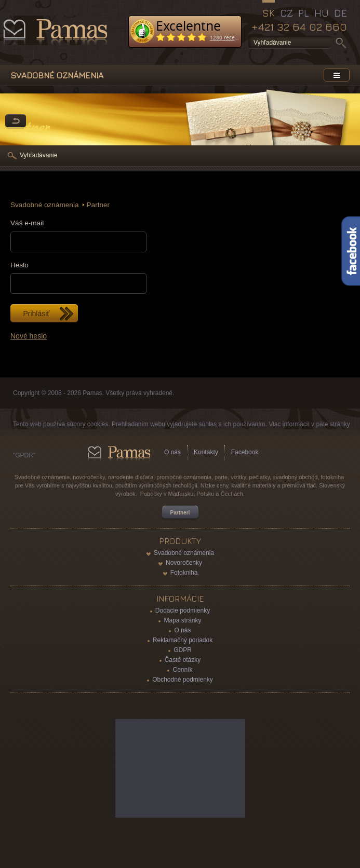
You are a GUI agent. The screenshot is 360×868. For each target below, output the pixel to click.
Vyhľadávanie (38, 155)
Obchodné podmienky (183, 680)
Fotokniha (184, 573)
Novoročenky (184, 563)
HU (322, 13)
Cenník (182, 670)
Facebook (245, 452)
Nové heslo (29, 336)
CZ (286, 13)
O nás (172, 452)
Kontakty (206, 452)
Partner (98, 205)
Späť (16, 121)
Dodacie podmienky (183, 611)
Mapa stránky (182, 620)
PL (304, 13)
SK (269, 13)
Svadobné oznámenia (45, 205)
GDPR (183, 650)
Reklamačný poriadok (183, 640)
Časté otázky (183, 660)
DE (341, 13)
